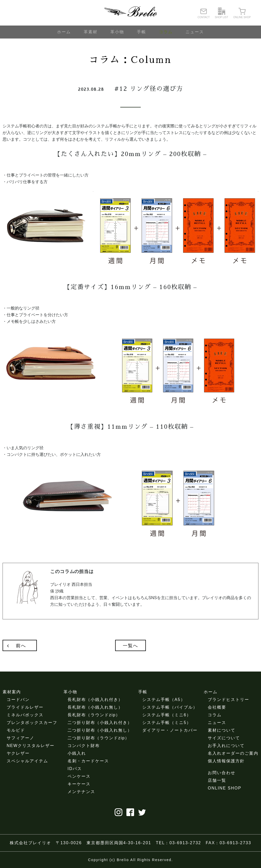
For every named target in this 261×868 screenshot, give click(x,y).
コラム (166, 32)
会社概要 (217, 707)
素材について (222, 730)
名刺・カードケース (88, 761)
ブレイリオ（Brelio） (130, 13)
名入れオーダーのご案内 (233, 753)
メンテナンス (81, 792)
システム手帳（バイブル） (170, 707)
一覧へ (130, 646)
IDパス (75, 769)
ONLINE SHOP (225, 788)
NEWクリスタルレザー (31, 746)
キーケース (79, 784)
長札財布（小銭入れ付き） (95, 700)
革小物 (117, 32)
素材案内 (12, 692)
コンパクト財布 (84, 746)
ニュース (195, 32)
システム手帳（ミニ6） (167, 715)
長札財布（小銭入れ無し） (95, 707)
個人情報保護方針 (226, 761)
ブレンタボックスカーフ (32, 723)
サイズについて (224, 738)
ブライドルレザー (25, 707)
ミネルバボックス (25, 715)
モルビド (16, 730)
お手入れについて (226, 746)
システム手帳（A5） (164, 700)
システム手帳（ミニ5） (167, 723)
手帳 (142, 32)
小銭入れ (77, 753)
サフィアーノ (20, 738)
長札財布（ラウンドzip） (94, 715)
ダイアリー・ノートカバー (170, 730)
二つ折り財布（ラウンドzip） (99, 738)
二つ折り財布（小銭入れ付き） (100, 723)
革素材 (91, 32)
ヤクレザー (18, 753)
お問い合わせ (222, 773)
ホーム (64, 32)
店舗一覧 (217, 780)
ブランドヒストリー (229, 700)
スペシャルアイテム (27, 761)
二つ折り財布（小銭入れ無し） (100, 730)
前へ (21, 646)
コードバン (18, 700)
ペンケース (79, 776)
